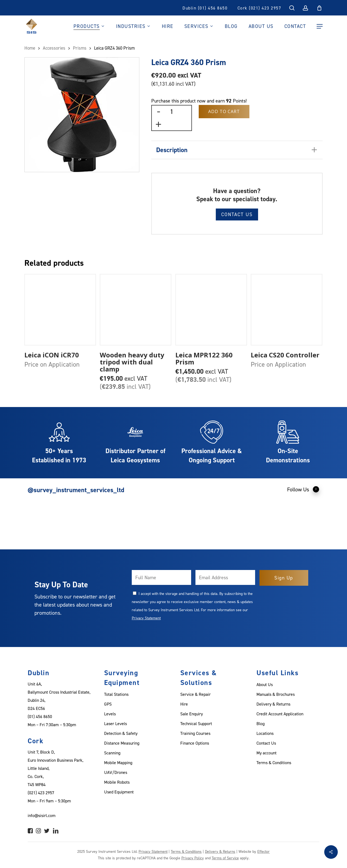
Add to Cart (224, 111)
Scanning (112, 753)
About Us (265, 684)
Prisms (80, 48)
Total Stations (116, 694)
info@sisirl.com (42, 815)
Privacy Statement (146, 618)
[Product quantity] (172, 112)
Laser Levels (115, 723)
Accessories (54, 48)
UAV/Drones (116, 772)
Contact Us (237, 214)
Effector (264, 851)
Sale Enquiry (192, 714)
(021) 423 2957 (41, 793)
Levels (110, 714)
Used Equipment (119, 792)
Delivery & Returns (273, 704)
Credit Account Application (280, 714)
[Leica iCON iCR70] (60, 310)
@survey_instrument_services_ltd (76, 490)
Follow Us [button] (303, 489)
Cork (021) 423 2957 (259, 8)
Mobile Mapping (118, 763)
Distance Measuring (122, 743)
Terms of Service (225, 858)
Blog (261, 723)
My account (266, 753)
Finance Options (195, 743)
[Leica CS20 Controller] (287, 310)
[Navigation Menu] (320, 26)
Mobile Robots (117, 782)
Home (30, 48)
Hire (184, 704)
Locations (265, 733)
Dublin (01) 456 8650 (205, 8)
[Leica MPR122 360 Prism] (211, 310)
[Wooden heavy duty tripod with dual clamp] (136, 310)
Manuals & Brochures (276, 694)
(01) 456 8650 (40, 716)
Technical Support (196, 723)
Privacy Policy (193, 858)
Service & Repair (195, 694)
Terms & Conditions (274, 763)
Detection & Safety (121, 733)
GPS (108, 704)
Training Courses (195, 733)
